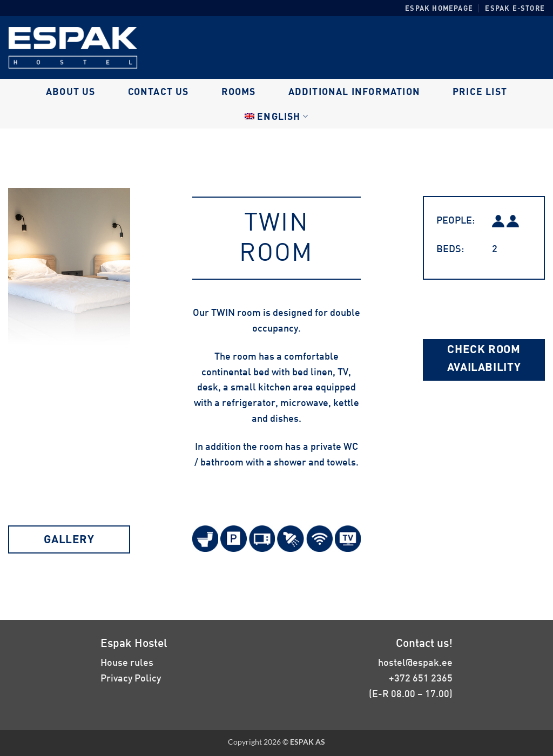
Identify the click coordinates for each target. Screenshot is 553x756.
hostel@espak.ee (415, 662)
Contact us (159, 91)
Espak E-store (515, 8)
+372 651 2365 (421, 678)
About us (71, 91)
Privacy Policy (131, 678)
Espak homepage (439, 8)
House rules (127, 662)
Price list (480, 91)
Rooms (239, 91)
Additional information (354, 91)
